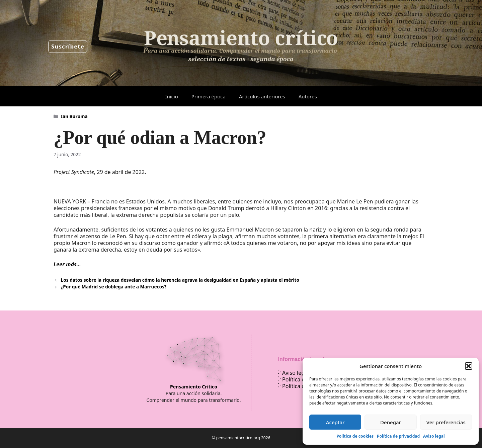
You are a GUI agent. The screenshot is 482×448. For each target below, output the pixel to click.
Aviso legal (434, 436)
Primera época (209, 96)
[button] (469, 366)
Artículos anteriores (262, 96)
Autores (308, 96)
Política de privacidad (398, 436)
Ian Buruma (74, 116)
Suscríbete (68, 46)
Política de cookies (355, 436)
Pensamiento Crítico (194, 387)
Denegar (391, 422)
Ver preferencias (446, 422)
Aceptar (335, 422)
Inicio (171, 96)
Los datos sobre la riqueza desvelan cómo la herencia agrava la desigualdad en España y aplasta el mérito (180, 280)
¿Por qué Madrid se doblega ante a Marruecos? (114, 287)
